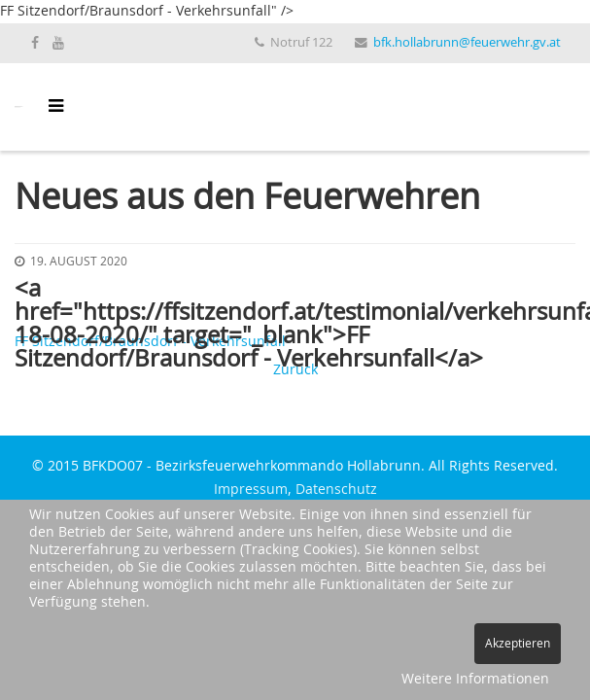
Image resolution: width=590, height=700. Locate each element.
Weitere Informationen (475, 680)
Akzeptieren (518, 644)
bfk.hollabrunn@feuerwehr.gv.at (467, 43)
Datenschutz (336, 490)
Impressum (251, 490)
